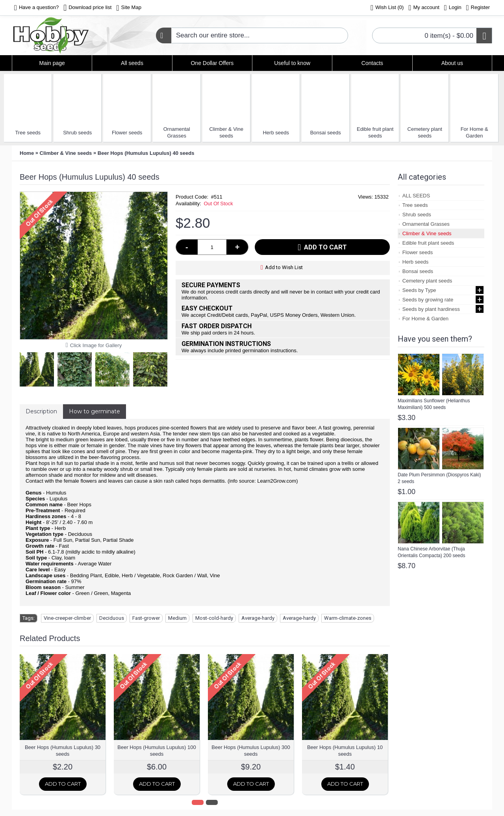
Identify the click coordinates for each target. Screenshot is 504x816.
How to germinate (94, 411)
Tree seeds (28, 133)
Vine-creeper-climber (67, 618)
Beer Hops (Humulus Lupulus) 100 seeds (157, 751)
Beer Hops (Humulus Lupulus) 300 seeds (251, 751)
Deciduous (112, 618)
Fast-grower (146, 618)
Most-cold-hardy (214, 618)
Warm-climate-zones (348, 618)
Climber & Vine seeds (226, 132)
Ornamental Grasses (177, 132)
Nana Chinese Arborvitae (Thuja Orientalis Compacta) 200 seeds (431, 552)
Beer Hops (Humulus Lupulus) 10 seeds (345, 751)
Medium (177, 618)
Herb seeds (276, 133)
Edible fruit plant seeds (375, 132)
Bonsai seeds (326, 133)
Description (41, 411)
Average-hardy (258, 618)
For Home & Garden (474, 132)
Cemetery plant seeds (425, 132)
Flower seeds (127, 133)
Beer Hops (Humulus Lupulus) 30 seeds (63, 751)
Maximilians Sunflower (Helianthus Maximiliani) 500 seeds (434, 404)
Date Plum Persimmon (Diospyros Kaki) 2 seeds (439, 478)
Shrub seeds (77, 133)
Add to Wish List (284, 267)
